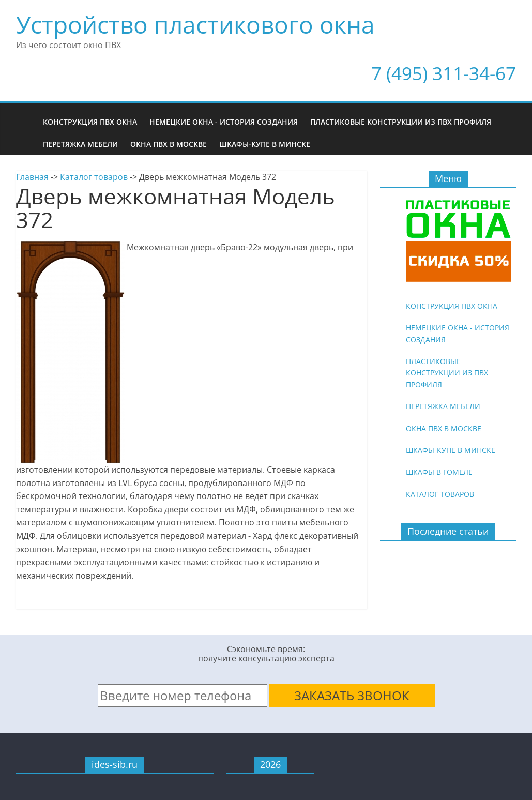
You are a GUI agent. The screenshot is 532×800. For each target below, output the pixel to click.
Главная (32, 177)
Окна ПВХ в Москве (169, 144)
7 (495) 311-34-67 (444, 73)
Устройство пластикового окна (195, 24)
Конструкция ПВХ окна (90, 122)
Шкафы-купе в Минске (265, 144)
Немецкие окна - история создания (224, 122)
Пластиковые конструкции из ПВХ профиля (401, 122)
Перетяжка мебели (80, 144)
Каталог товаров (94, 177)
